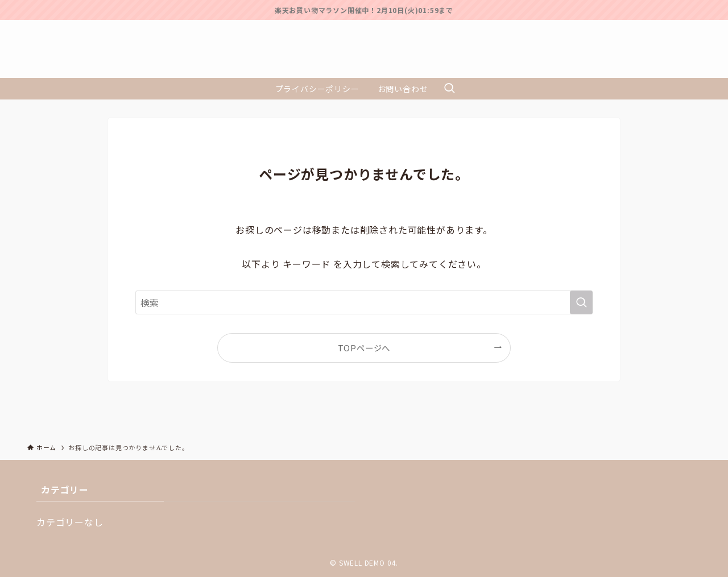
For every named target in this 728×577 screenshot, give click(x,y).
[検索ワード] (364, 302)
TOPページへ (364, 348)
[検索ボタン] (449, 89)
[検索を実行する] (581, 302)
